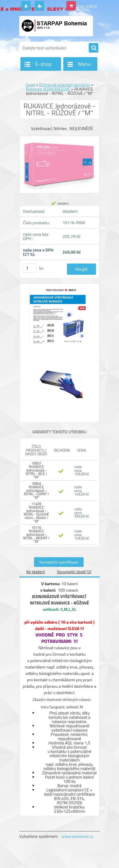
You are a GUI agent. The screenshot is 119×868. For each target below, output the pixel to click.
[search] (94, 48)
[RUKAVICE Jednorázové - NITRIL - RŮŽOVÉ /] (59, 319)
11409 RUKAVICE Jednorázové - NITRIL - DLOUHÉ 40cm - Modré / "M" (36, 512)
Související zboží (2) (74, 572)
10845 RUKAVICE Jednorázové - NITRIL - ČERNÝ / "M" (36, 490)
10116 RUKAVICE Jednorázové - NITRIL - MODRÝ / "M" (36, 535)
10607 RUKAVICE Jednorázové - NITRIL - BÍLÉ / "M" (36, 470)
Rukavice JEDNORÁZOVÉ (48, 89)
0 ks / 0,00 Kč (87, 6)
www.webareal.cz (77, 836)
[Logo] (56, 26)
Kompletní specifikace (59, 562)
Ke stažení (36, 572)
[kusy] (30, 268)
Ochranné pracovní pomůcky (65, 85)
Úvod (30, 85)
